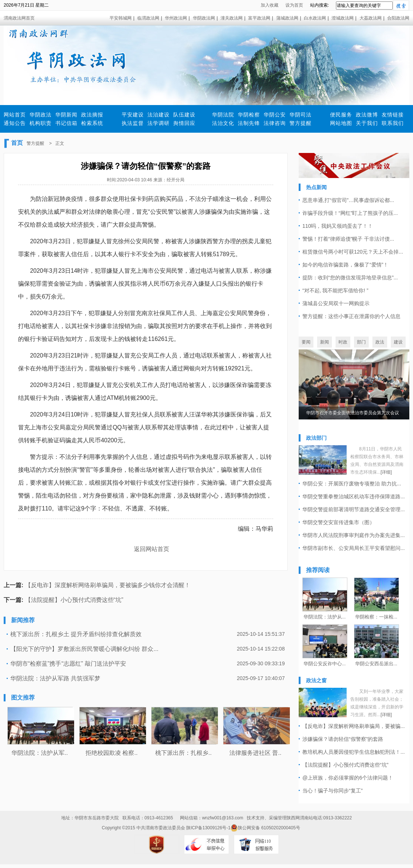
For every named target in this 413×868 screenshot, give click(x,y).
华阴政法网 (204, 18)
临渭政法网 (148, 18)
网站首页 (15, 115)
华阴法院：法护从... (325, 617)
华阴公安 (275, 115)
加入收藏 (270, 5)
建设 (398, 342)
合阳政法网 (398, 18)
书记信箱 (66, 123)
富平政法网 (259, 18)
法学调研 (159, 123)
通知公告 (15, 123)
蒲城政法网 (287, 18)
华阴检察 (249, 115)
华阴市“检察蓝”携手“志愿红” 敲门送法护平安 (68, 664)
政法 (380, 342)
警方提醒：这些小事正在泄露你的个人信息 (351, 316)
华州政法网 (176, 18)
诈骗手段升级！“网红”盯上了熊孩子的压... (350, 213)
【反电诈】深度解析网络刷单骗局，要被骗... (354, 726)
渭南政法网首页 (19, 18)
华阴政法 (41, 115)
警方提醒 (301, 123)
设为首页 (294, 5)
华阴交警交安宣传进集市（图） (339, 522)
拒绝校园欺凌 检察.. (112, 753)
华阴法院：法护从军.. (40, 753)
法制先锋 (249, 123)
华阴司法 (301, 115)
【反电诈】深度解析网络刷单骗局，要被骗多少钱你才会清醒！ (108, 585)
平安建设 (133, 115)
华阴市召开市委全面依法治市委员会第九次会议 (353, 413)
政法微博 (367, 115)
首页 (17, 143)
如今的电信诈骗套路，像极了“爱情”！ (345, 265)
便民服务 (341, 115)
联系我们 (393, 123)
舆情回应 (184, 123)
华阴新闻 (66, 115)
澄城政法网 (343, 18)
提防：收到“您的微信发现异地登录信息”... (350, 278)
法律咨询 (275, 123)
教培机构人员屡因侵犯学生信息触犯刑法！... (354, 752)
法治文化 (223, 123)
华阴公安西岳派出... (376, 664)
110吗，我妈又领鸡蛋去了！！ (338, 226)
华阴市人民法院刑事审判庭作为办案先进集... (354, 535)
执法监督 (133, 123)
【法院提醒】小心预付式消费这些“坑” (74, 600)
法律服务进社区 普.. (255, 753)
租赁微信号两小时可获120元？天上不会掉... (353, 252)
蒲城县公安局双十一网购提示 (336, 303)
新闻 (324, 342)
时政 (343, 342)
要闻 (306, 342)
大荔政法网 (371, 18)
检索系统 (92, 123)
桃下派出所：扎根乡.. (183, 753)
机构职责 (41, 123)
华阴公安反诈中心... (325, 664)
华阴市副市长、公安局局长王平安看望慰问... (354, 548)
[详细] (386, 472)
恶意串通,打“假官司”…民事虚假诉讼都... (348, 200)
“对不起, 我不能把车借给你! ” (335, 290)
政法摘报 (92, 115)
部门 (361, 342)
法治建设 (159, 115)
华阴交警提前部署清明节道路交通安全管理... (354, 509)
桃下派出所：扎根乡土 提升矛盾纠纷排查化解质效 (76, 634)
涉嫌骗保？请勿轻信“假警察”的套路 (343, 739)
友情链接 (393, 115)
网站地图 (341, 123)
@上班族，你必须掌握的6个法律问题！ (348, 778)
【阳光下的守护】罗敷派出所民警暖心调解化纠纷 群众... (84, 649)
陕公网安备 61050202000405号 (265, 828)
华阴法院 (223, 115)
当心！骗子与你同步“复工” (332, 791)
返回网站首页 (152, 549)
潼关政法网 (232, 18)
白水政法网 (315, 18)
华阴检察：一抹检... (376, 617)
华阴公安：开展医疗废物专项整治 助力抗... (352, 484)
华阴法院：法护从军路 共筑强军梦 (55, 678)
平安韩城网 (121, 18)
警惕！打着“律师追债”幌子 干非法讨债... (348, 239)
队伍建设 (184, 115)
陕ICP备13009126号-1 (208, 828)
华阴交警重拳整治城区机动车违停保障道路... (354, 496)
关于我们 (367, 123)
